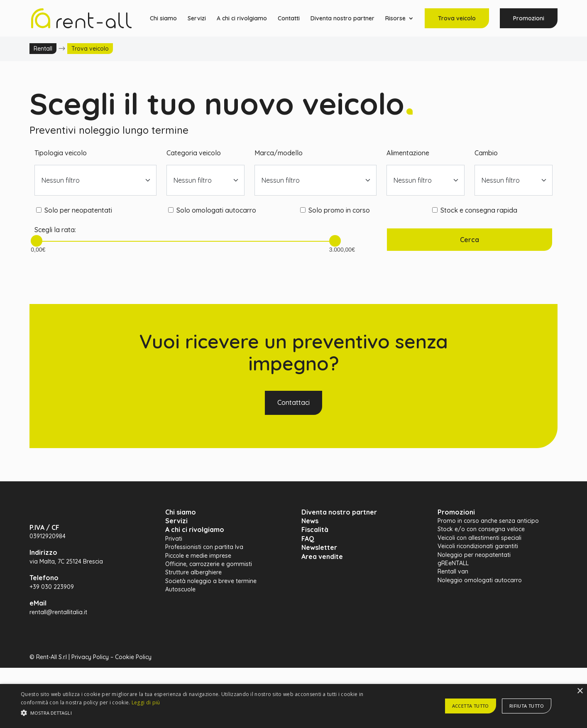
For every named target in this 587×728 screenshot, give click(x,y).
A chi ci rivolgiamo (242, 19)
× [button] (580, 691)
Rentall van (453, 571)
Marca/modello (279, 153)
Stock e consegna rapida (479, 210)
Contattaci (293, 402)
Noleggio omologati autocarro (480, 580)
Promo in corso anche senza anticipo (488, 521)
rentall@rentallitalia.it (58, 612)
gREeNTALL (453, 563)
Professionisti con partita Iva (204, 547)
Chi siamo (163, 19)
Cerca (470, 240)
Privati (174, 539)
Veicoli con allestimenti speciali (479, 538)
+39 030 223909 (52, 587)
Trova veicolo (457, 18)
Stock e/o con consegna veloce (481, 529)
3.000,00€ (335, 246)
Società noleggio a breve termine (211, 581)
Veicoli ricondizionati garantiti (478, 546)
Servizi (197, 19)
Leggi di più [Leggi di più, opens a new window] (146, 702)
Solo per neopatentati (78, 210)
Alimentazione (408, 153)
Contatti (289, 19)
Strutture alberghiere (193, 572)
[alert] (293, 706)
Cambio (486, 153)
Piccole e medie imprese (198, 556)
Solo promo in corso (339, 210)
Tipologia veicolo (61, 153)
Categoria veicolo (194, 153)
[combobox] (95, 180)
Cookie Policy (133, 657)
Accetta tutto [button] (471, 706)
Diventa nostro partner (342, 19)
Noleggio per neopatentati (474, 555)
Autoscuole (180, 589)
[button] (198, 713)
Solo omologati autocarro (216, 210)
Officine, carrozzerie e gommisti (209, 564)
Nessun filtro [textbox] (61, 180)
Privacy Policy (90, 657)
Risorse (395, 19)
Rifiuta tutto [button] (527, 706)
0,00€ (37, 246)
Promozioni (529, 18)
